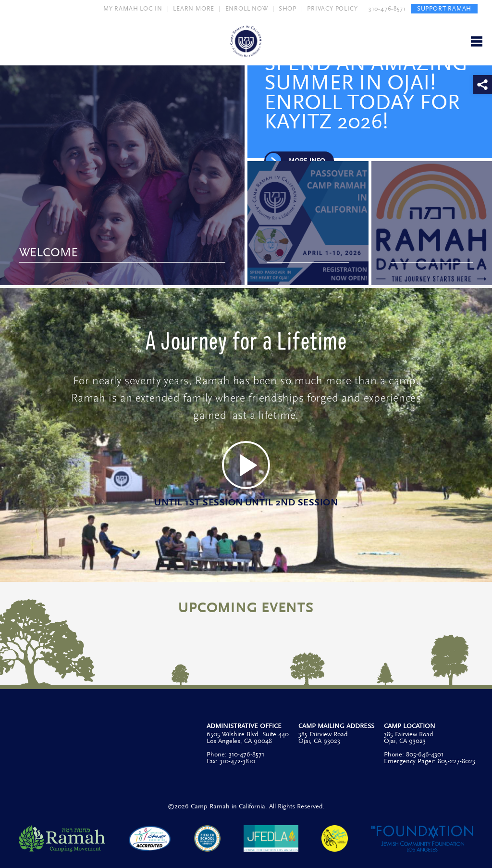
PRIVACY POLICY (332, 9)
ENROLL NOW (247, 9)
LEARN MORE (194, 9)
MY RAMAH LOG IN (133, 9)
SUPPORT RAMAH (444, 9)
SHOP (288, 9)
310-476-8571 (387, 9)
